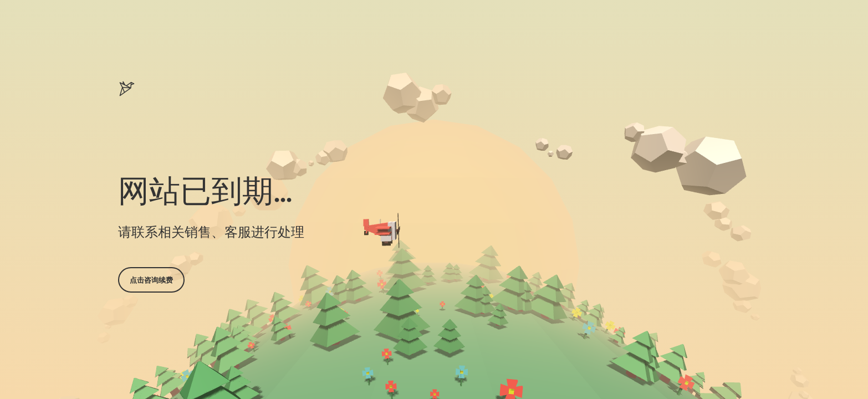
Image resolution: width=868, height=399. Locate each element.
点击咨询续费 (151, 280)
